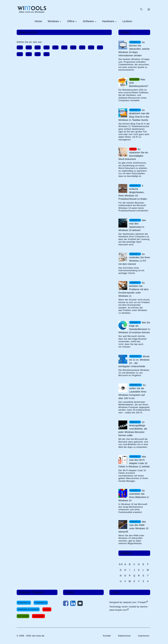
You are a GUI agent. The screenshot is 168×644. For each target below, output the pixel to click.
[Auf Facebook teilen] (66, 604)
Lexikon (127, 21)
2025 (29, 47)
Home (38, 21)
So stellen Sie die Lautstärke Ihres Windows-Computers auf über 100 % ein (132, 392)
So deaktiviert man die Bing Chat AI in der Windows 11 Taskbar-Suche (134, 115)
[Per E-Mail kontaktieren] (80, 604)
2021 (64, 47)
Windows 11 (24, 603)
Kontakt (107, 636)
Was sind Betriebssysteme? (139, 83)
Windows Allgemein (28, 609)
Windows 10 (41, 603)
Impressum (144, 636)
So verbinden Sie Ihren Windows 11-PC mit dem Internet (134, 259)
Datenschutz (124, 636)
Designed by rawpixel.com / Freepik (128, 602)
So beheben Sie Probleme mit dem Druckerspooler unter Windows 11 (133, 289)
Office (71, 21)
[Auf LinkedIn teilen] (73, 604)
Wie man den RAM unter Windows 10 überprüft (133, 527)
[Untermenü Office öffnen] (76, 21)
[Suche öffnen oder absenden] (141, 9)
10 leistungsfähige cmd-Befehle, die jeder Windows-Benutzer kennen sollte (133, 429)
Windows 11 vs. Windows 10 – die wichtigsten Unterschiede (134, 361)
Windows (53, 21)
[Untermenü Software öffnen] (95, 21)
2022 (55, 47)
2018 (91, 47)
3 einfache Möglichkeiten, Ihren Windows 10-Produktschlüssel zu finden (133, 192)
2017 (100, 47)
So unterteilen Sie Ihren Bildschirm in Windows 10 (134, 496)
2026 (20, 47)
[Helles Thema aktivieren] (149, 9)
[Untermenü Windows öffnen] (60, 21)
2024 (38, 47)
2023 (47, 47)
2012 (47, 54)
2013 (38, 54)
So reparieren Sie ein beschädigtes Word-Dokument (133, 154)
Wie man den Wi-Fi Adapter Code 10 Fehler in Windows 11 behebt (134, 462)
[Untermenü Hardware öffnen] (115, 21)
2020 (73, 47)
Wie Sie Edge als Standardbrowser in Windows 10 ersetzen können (134, 327)
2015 (20, 54)
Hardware (108, 21)
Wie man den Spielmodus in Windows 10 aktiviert (132, 225)
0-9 (121, 564)
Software (88, 21)
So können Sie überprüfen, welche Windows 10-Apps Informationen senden (134, 49)
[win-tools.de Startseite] (32, 9)
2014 (29, 54)
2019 (82, 47)
